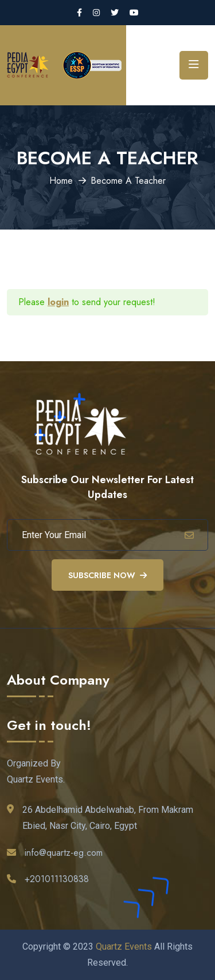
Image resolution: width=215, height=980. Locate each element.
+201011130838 (57, 879)
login (58, 302)
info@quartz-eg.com (64, 853)
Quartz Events (124, 947)
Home (61, 181)
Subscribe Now (107, 575)
